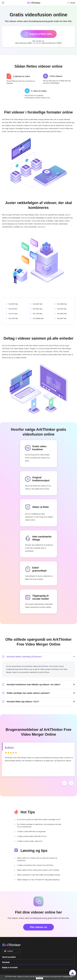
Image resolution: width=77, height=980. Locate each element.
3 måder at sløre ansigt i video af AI (30, 841)
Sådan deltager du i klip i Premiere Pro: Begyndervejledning (38, 880)
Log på (71, 3)
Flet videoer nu (39, 927)
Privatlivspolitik (67, 976)
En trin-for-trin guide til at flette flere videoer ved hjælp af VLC (39, 820)
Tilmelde (35, 43)
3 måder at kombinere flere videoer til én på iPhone (35, 865)
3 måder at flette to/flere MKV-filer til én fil (32, 836)
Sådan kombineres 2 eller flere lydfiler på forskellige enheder (39, 875)
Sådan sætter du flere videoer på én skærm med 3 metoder (38, 870)
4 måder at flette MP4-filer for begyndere (31, 832)
